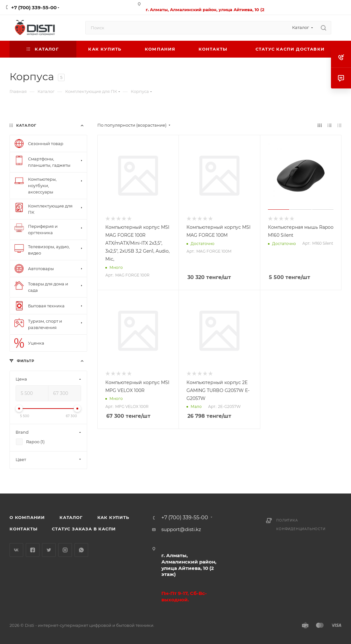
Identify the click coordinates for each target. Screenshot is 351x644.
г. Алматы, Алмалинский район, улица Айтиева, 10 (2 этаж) (189, 565)
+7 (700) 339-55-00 (34, 7)
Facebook (33, 550)
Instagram (65, 550)
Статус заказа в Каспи (84, 529)
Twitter (49, 550)
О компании (27, 517)
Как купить (113, 517)
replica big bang (29, 112)
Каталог (71, 517)
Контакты (23, 529)
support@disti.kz (181, 529)
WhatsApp (81, 550)
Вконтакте (16, 550)
